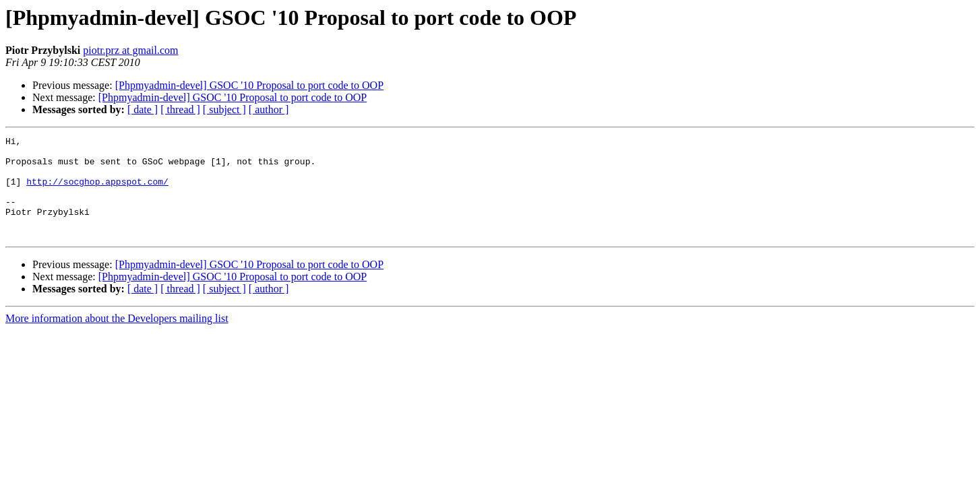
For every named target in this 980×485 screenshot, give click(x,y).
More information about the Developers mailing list (117, 338)
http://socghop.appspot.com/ (97, 191)
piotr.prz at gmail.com (130, 50)
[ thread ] (180, 109)
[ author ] (269, 109)
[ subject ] (224, 109)
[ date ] (143, 109)
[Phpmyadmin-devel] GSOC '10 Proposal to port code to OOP (249, 85)
